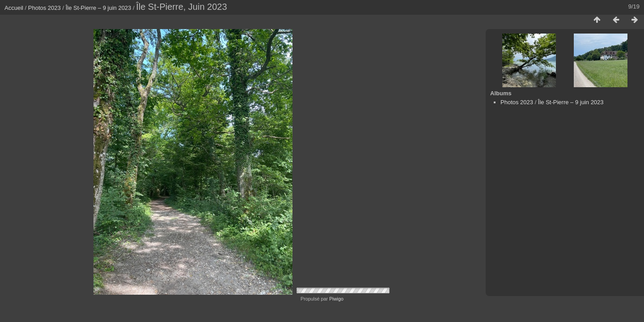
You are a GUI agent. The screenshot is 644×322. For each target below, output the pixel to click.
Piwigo (336, 299)
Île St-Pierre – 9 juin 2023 (99, 8)
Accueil (14, 8)
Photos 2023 (44, 8)
